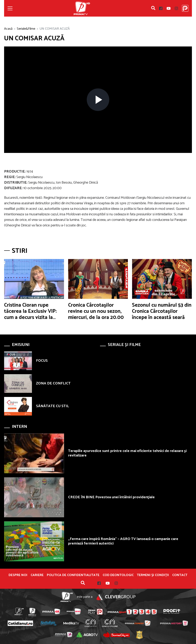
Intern (19, 427)
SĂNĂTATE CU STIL (52, 406)
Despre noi (18, 575)
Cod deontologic (118, 575)
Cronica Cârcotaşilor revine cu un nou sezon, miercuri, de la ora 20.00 (96, 311)
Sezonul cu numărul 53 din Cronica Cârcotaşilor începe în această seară (162, 311)
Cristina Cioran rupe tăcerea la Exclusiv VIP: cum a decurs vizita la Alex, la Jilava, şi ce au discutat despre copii (30, 317)
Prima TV (82, 8)
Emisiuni (21, 345)
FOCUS (42, 361)
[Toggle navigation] (10, 8)
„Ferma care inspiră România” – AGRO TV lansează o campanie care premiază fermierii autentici (123, 541)
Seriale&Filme (26, 29)
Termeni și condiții (153, 575)
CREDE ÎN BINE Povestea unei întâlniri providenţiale (111, 497)
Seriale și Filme (124, 345)
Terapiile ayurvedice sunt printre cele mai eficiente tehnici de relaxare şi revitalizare (127, 453)
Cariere (37, 575)
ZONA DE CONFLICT (53, 383)
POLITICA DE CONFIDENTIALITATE (73, 575)
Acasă (8, 29)
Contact (180, 575)
